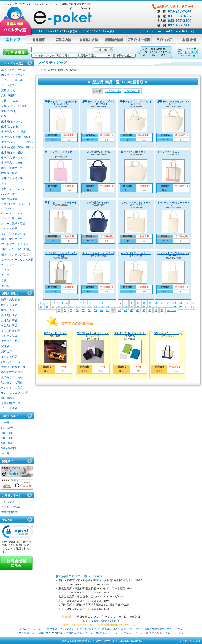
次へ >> (171, 310)
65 (132, 310)
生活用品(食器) (10, 127)
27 (41, 307)
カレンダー (8, 265)
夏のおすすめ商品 (12, 377)
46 (156, 307)
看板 (4, 280)
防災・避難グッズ (12, 168)
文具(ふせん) (9, 90)
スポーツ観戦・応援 (13, 224)
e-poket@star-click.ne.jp (105, 621)
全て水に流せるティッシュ (79, 633)
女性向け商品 (9, 320)
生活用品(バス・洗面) (14, 132)
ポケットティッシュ (13, 70)
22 (168, 303)
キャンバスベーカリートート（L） (173, 204)
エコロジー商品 (11, 341)
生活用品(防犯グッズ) (14, 158)
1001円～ (7, 454)
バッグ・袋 (8, 194)
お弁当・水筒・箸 (12, 178)
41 (126, 307)
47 (162, 307)
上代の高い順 (132, 91)
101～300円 (8, 433)
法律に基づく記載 (116, 629)
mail (168, 31)
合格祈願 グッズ (11, 403)
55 (71, 310)
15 (126, 303)
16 (132, 303)
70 (162, 310)
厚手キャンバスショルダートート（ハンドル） (61, 103)
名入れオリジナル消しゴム (35, 633)
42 (132, 307)
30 (59, 307)
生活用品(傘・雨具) (13, 152)
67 (144, 310)
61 (108, 310)
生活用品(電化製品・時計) (17, 147)
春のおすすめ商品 (12, 372)
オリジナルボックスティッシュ (165, 633)
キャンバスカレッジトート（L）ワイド (136, 204)
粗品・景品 (8, 310)
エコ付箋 (57, 633)
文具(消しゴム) (10, 101)
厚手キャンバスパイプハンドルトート (173, 103)
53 (59, 310)
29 (53, 307)
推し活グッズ (9, 336)
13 (114, 303)
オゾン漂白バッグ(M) (98, 203)
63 (120, 310)
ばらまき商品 (9, 305)
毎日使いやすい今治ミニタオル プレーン (93, 335)
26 (193, 303)
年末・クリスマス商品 (15, 393)
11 (102, 303)
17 (138, 303)
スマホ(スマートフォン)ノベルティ (15, 206)
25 (187, 303)
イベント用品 (9, 357)
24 (180, 303)
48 (168, 307)
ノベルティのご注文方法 (73, 629)
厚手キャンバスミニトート (136, 152)
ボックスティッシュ (13, 75)
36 (96, 307)
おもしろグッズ (11, 362)
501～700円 (8, 443)
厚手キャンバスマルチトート (61, 203)
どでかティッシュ (134, 633)
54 (65, 310)
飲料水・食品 (9, 173)
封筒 (4, 116)
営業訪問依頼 (9, 512)
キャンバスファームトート (136, 253)
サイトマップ (175, 629)
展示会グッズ (9, 351)
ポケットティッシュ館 (187, 641)
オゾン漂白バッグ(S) (98, 152)
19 (150, 303)
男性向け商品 (9, 315)
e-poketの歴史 (158, 629)
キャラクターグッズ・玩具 (17, 260)
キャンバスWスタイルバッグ (98, 253)
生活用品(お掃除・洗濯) (15, 137)
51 (187, 307)
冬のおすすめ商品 (12, 388)
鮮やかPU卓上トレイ (55, 333)
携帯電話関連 (9, 199)
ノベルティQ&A (11, 502)
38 (108, 307)
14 (120, 303)
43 (138, 307)
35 (90, 307)
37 (102, 307)
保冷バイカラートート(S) (168, 333)
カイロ (5, 270)
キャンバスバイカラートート (173, 152)
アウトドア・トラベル (15, 244)
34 (83, 307)
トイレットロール (12, 80)
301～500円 (8, 438)
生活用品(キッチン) (13, 121)
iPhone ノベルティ (12, 213)
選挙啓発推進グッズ (13, 367)
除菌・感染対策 (11, 300)
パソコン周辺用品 (12, 218)
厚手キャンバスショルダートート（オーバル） (98, 103)
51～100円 (7, 428)
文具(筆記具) (9, 96)
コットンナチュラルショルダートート (173, 254)
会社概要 (52, 629)
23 (174, 303)
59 (95, 310)
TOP (41, 70)
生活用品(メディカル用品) (17, 142)
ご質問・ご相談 (11, 507)
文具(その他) (9, 111)
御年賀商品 (8, 398)
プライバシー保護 (138, 629)
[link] (18, 533)
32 (71, 307)
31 (65, 307)
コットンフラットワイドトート (61, 153)
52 (193, 307)
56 (77, 310)
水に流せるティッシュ (110, 633)
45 (150, 307)
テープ (5, 275)
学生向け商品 (9, 326)
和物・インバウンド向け (16, 249)
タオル (5, 183)
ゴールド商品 (9, 408)
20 (156, 303)
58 (89, 310)
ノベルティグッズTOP (33, 629)
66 (138, 310)
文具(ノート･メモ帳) (13, 106)
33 (77, 307)
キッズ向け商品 (11, 331)
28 (47, 307)
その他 (5, 286)
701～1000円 (9, 448)
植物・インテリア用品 (15, 255)
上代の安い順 (113, 91)
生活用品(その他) (11, 163)
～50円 (5, 423)
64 (126, 310)
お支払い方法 (97, 629)
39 (114, 307)
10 (96, 303)
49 (174, 307)
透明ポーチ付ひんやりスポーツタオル (130, 335)
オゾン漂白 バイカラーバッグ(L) (61, 254)
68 (150, 310)
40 (120, 307)
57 (83, 310)
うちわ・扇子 (9, 229)
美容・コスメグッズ (13, 234)
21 (162, 303)
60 (101, 310)
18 (144, 303)
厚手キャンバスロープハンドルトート (136, 103)
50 (180, 307)
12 (108, 303)
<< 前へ (44, 303)
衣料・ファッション (13, 189)
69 (156, 310)
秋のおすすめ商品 (12, 382)
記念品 (5, 346)
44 (144, 307)
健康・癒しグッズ (12, 239)
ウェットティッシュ (13, 85)
